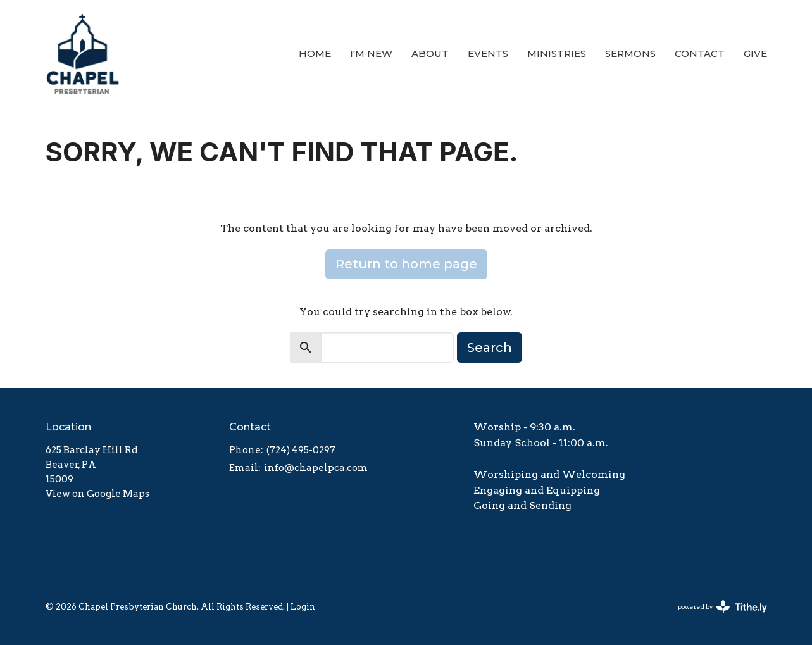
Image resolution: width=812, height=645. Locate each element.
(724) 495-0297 (301, 450)
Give (755, 53)
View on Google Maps (97, 494)
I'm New (371, 53)
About (430, 53)
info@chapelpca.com (316, 468)
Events (488, 53)
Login (303, 607)
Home (315, 53)
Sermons (630, 53)
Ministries (557, 53)
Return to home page (406, 264)
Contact (700, 53)
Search (490, 348)
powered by (722, 607)
